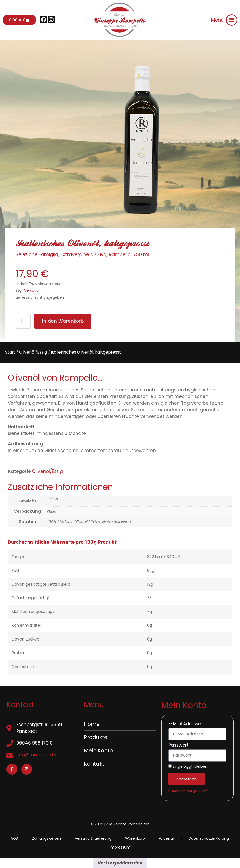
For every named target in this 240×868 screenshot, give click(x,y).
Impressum (120, 847)
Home (92, 724)
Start (10, 352)
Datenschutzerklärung (209, 838)
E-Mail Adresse (185, 724)
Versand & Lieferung (93, 838)
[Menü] (232, 20)
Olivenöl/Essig (33, 352)
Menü (217, 20)
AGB (14, 838)
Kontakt (94, 764)
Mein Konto (98, 750)
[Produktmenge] (23, 321)
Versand (31, 291)
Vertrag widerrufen (120, 863)
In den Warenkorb (63, 321)
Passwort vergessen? (188, 791)
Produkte (96, 737)
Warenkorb (135, 838)
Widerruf (167, 838)
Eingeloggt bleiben (188, 767)
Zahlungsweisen (46, 838)
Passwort (178, 746)
